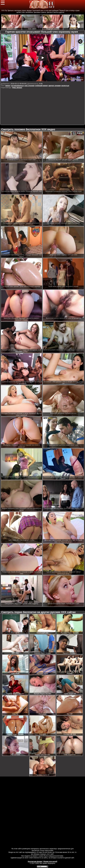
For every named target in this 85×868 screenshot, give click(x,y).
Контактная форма (35, 862)
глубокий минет (41, 86)
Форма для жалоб (50, 862)
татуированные (17, 86)
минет (8, 86)
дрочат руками (55, 86)
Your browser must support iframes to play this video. (43, 58)
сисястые (65, 86)
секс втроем (29, 86)
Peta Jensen (17, 88)
